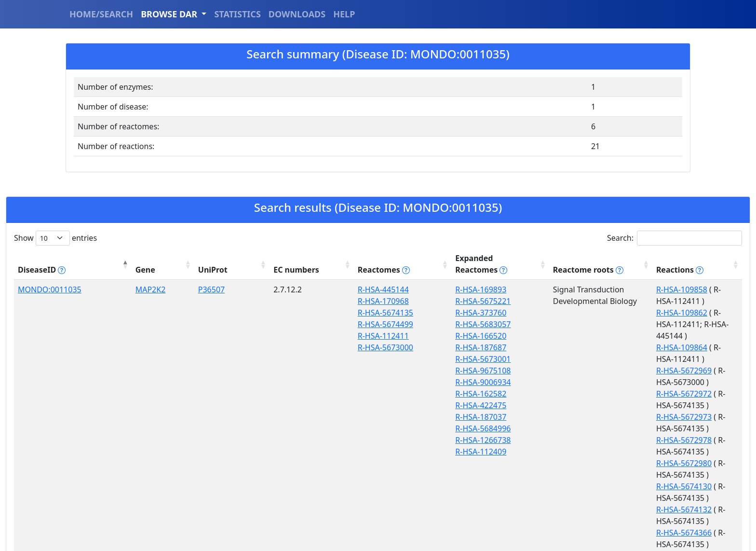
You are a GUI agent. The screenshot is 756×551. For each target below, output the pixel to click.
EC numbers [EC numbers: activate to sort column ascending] (212, 258)
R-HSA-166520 (358, 324)
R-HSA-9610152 (581, 428)
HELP (344, 14)
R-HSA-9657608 (581, 510)
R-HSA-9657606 (581, 498)
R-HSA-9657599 (581, 475)
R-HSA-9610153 (581, 440)
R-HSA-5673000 (285, 336)
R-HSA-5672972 (581, 324)
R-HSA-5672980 (581, 359)
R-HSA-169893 (358, 278)
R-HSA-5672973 (581, 336)
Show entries (55, 238)
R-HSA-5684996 (360, 417)
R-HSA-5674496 (581, 417)
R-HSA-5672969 (581, 313)
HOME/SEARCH (101, 14)
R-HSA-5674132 (581, 382)
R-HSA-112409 (358, 440)
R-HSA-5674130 (581, 371)
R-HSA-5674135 (285, 301)
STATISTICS (237, 14)
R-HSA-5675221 (360, 289)
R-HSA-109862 (579, 289)
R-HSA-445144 (283, 278)
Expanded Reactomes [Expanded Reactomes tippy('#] (378, 258)
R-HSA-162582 (358, 382)
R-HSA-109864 (579, 301)
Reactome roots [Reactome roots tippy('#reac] (487, 258)
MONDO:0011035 (50, 278)
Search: (675, 238)
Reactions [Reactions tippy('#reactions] (577, 258)
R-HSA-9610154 (581, 452)
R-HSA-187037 (358, 405)
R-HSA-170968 (283, 289)
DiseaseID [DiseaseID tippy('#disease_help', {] (42, 258)
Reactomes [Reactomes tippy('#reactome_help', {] (283, 258)
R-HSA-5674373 (581, 405)
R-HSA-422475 (358, 394)
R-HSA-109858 (579, 278)
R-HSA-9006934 (360, 371)
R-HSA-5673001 (360, 347)
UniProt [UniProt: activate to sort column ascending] (153, 258)
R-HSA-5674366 (581, 394)
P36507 (152, 278)
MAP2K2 (112, 278)
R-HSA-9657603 (581, 486)
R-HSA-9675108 (360, 359)
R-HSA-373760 (358, 301)
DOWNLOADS (297, 14)
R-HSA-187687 (358, 336)
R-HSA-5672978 (581, 347)
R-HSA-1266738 (360, 428)
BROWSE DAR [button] (170, 14)
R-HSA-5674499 (285, 313)
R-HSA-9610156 (581, 463)
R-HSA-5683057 (360, 313)
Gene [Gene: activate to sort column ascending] (106, 258)
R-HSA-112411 (283, 324)
